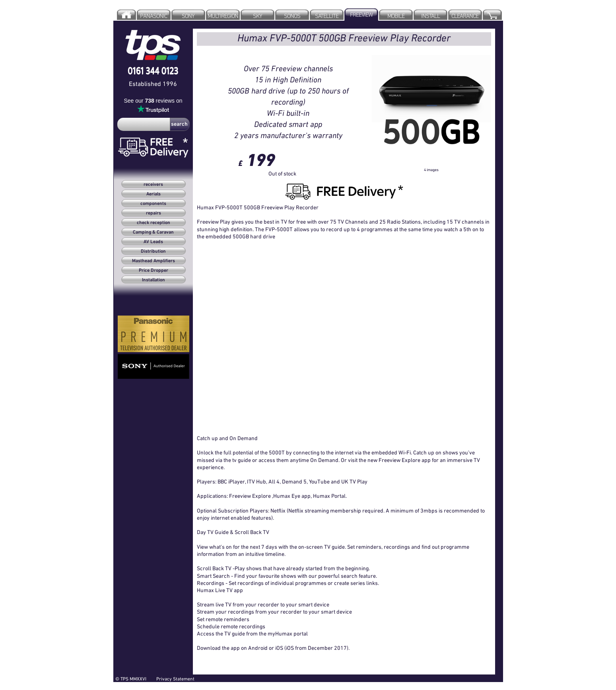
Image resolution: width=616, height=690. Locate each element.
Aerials (154, 194)
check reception (154, 223)
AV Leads (153, 242)
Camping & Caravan (153, 232)
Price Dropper (154, 271)
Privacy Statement (175, 679)
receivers (153, 185)
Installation (154, 280)
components (153, 204)
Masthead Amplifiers (154, 261)
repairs (154, 213)
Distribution (153, 251)
